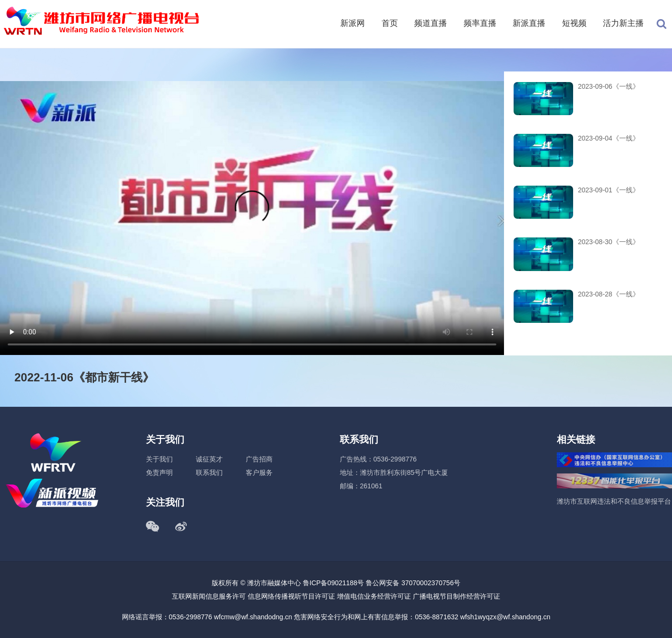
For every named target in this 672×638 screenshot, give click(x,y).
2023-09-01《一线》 (609, 190)
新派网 (353, 23)
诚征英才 (209, 459)
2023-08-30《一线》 (609, 242)
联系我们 (209, 473)
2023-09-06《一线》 (609, 86)
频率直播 (480, 23)
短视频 (574, 23)
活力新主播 (623, 23)
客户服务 (259, 473)
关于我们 (159, 459)
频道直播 (431, 23)
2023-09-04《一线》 (609, 138)
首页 (390, 23)
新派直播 (529, 23)
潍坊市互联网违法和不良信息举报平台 (614, 501)
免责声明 (159, 473)
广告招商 (259, 459)
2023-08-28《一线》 (609, 294)
